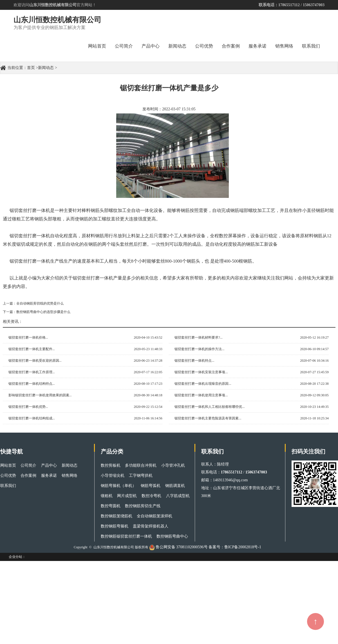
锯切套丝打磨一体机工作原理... (32, 372)
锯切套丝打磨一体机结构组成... (32, 418)
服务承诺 (258, 46)
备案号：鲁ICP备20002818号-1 (235, 547)
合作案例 (231, 46)
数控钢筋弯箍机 (115, 526)
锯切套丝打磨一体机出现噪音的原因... (203, 384)
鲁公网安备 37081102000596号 (182, 547)
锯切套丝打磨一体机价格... (28, 337)
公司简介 (124, 46)
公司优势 (204, 46)
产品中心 (151, 46)
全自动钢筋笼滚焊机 (155, 516)
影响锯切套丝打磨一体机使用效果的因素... (40, 395)
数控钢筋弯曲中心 (172, 536)
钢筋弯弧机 (151, 486)
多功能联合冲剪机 (141, 465)
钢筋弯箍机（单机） (118, 486)
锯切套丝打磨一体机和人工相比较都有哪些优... (210, 407)
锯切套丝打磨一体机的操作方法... (199, 349)
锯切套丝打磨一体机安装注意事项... (201, 372)
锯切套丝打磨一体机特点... (194, 361)
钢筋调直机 (175, 486)
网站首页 (97, 46)
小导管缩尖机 (113, 476)
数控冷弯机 (151, 496)
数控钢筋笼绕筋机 (117, 516)
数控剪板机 (111, 465)
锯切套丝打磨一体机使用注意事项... (201, 395)
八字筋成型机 (178, 496)
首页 (31, 68)
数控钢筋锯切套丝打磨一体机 (126, 536)
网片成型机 (127, 496)
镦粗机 (107, 496)
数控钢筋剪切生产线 (143, 506)
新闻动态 (177, 46)
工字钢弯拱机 (141, 476)
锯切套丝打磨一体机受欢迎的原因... (35, 361)
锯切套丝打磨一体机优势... (28, 407)
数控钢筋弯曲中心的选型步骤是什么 (43, 312)
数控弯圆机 (111, 506)
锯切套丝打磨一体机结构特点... (32, 384)
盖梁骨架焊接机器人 (151, 526)
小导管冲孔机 (173, 465)
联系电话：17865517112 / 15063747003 (292, 5)
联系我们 (311, 46)
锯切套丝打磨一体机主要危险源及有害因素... (208, 418)
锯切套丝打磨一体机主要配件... (32, 349)
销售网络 (284, 46)
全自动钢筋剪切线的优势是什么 (40, 303)
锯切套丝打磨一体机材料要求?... (198, 337)
